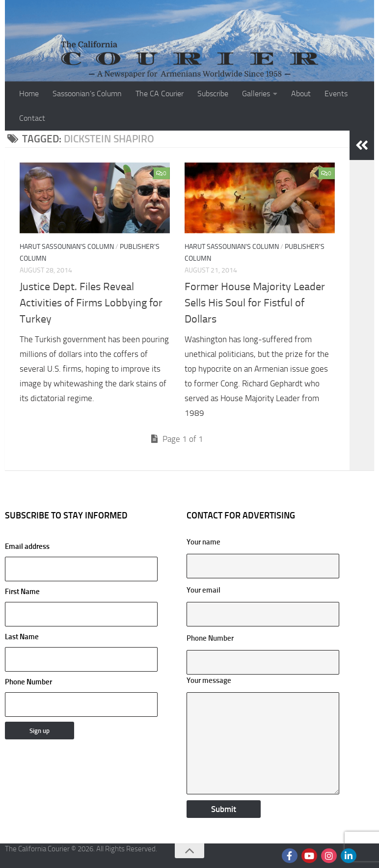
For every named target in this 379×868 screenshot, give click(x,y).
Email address (81, 562)
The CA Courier (160, 94)
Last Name (22, 637)
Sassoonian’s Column (87, 94)
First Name (22, 592)
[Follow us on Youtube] (309, 856)
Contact (32, 118)
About (301, 94)
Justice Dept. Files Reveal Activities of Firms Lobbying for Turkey (91, 303)
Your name (203, 542)
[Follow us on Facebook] (290, 856)
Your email (203, 590)
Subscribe (213, 94)
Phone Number (28, 682)
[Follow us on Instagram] (329, 856)
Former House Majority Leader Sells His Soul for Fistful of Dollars (255, 303)
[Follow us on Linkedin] (349, 856)
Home (29, 94)
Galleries (256, 94)
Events (336, 94)
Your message (209, 680)
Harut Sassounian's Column (67, 247)
